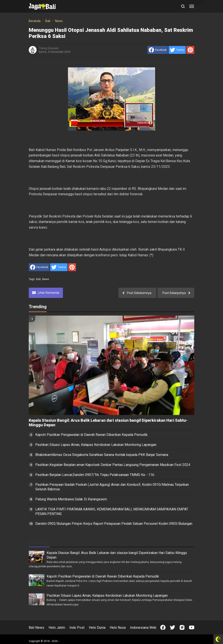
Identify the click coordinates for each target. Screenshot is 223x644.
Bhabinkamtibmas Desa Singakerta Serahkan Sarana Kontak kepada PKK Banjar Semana (102, 455)
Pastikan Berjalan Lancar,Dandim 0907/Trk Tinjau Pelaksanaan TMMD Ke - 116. (95, 475)
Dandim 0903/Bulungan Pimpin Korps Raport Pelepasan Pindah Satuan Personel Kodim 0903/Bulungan (114, 524)
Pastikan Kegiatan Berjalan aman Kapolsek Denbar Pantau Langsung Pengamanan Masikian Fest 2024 (113, 465)
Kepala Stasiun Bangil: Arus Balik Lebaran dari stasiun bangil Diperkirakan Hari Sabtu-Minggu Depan (108, 423)
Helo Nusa (118, 628)
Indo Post (77, 628)
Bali (39, 279)
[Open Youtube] (192, 627)
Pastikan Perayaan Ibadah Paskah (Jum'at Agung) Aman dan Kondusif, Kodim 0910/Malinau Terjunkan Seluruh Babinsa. (112, 487)
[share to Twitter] (177, 50)
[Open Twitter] (172, 627)
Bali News (36, 628)
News (46, 279)
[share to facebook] (158, 50)
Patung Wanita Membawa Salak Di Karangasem (71, 499)
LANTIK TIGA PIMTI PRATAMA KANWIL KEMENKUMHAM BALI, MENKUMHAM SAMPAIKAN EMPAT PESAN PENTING (112, 511)
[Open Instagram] (182, 627)
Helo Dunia (97, 628)
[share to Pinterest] (190, 50)
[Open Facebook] (163, 627)
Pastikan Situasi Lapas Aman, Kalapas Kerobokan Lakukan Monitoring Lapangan (96, 445)
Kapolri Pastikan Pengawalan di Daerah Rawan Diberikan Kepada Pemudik (91, 435)
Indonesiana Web (143, 628)
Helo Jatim (57, 628)
